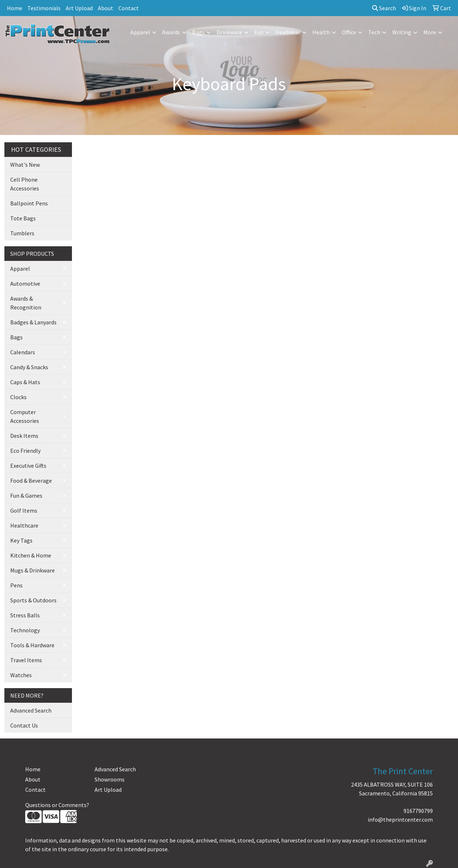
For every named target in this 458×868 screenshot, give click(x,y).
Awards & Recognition (26, 303)
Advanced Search (31, 710)
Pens (16, 585)
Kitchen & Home (31, 555)
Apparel (20, 269)
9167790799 (418, 811)
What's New (25, 165)
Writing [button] (402, 32)
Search (384, 8)
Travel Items (26, 660)
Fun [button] (259, 32)
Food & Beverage (31, 481)
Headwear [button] (288, 32)
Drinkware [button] (229, 32)
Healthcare (24, 525)
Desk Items (24, 436)
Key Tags (21, 540)
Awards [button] (171, 32)
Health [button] (321, 32)
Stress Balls (25, 615)
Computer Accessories (25, 416)
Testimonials (44, 8)
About (106, 8)
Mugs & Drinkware (33, 570)
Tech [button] (374, 32)
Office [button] (349, 32)
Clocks (18, 397)
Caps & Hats (25, 382)
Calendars (23, 352)
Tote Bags (23, 218)
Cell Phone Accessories (25, 184)
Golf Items (24, 510)
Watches (21, 675)
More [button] (430, 32)
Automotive (25, 283)
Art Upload (79, 8)
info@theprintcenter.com (400, 819)
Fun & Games (26, 495)
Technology (25, 630)
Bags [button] (198, 32)
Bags (16, 337)
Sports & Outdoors (33, 600)
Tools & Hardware (32, 645)
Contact (129, 8)
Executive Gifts (28, 466)
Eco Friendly (25, 451)
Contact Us (24, 725)
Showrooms (110, 779)
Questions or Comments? (57, 805)
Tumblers (22, 233)
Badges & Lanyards (33, 322)
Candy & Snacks (29, 367)
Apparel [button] (140, 32)
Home (15, 8)
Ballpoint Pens (29, 203)
